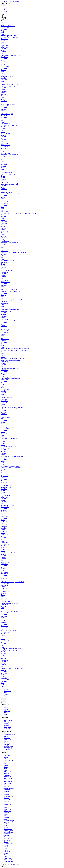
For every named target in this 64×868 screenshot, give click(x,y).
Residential (8, 744)
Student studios (9, 843)
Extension (7, 791)
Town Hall (7, 852)
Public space (8, 829)
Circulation (8, 777)
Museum (7, 817)
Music (6, 819)
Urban (6, 853)
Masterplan (8, 722)
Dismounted (8, 728)
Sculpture (7, 840)
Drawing (7, 786)
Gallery (7, 793)
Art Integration (9, 760)
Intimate (7, 803)
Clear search (16, 865)
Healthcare (8, 740)
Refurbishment (9, 832)
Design (6, 724)
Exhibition (7, 790)
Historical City (9, 796)
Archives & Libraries (11, 735)
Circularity (8, 775)
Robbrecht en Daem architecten (10, 1)
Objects (7, 741)
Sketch (6, 842)
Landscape (7, 804)
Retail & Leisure (9, 746)
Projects (7, 689)
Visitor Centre (8, 858)
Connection (8, 783)
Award (6, 762)
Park (6, 826)
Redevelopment (9, 830)
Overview (7, 10)
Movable (7, 816)
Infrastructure (8, 799)
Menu (3, 701)
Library (7, 808)
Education (7, 738)
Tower (6, 850)
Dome (6, 785)
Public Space (8, 743)
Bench (6, 765)
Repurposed (8, 834)
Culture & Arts (9, 736)
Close (3, 866)
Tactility (7, 845)
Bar (5, 764)
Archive (7, 757)
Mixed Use (8, 814)
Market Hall (8, 809)
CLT (6, 769)
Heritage (7, 795)
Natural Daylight (9, 821)
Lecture (7, 806)
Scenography (8, 748)
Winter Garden (9, 860)
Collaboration (8, 778)
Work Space (8, 749)
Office (6, 824)
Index (6, 11)
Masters (7, 813)
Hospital (7, 798)
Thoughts (7, 694)
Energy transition (9, 788)
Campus (7, 770)
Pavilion (7, 827)
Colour (6, 780)
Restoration (8, 837)
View (3, 5)
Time (6, 848)
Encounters (8, 691)
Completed (8, 727)
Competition (8, 720)
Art (5, 759)
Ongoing (7, 725)
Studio (3, 686)
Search (3, 699)
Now (6, 696)
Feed (6, 8)
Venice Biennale (9, 855)
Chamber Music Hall (10, 772)
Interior (7, 801)
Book (6, 767)
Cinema (7, 693)
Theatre (7, 847)
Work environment (10, 861)
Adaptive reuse (9, 755)
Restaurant (7, 835)
